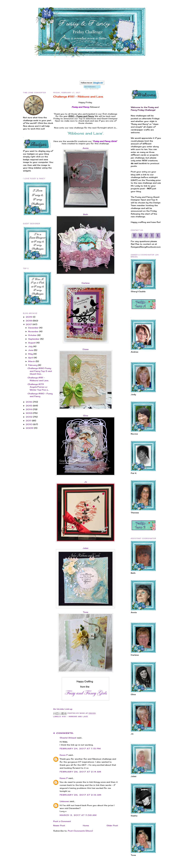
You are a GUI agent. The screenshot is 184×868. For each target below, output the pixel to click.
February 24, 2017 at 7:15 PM (80, 749)
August (32, 343)
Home (86, 825)
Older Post (112, 825)
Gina (86, 416)
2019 (29, 317)
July (31, 346)
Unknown (64, 801)
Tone (86, 612)
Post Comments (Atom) (80, 831)
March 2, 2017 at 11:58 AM (78, 815)
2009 (30, 428)
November (34, 331)
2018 (29, 321)
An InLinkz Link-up (63, 709)
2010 (30, 424)
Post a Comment (62, 821)
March (32, 361)
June (31, 350)
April (31, 358)
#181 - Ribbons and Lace (75, 717)
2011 (29, 421)
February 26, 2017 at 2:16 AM (80, 795)
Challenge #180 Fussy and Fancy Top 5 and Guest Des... (40, 371)
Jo (86, 482)
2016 (29, 402)
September (34, 339)
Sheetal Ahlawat (68, 738)
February (33, 365)
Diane (86, 349)
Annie (86, 148)
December (34, 328)
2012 (29, 417)
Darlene (86, 283)
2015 (29, 406)
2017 (29, 324)
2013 (29, 413)
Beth (86, 214)
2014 (29, 409)
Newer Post (59, 825)
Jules (86, 548)
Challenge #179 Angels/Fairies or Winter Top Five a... (38, 387)
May (31, 354)
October (33, 335)
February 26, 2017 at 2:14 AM (80, 772)
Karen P (64, 755)
